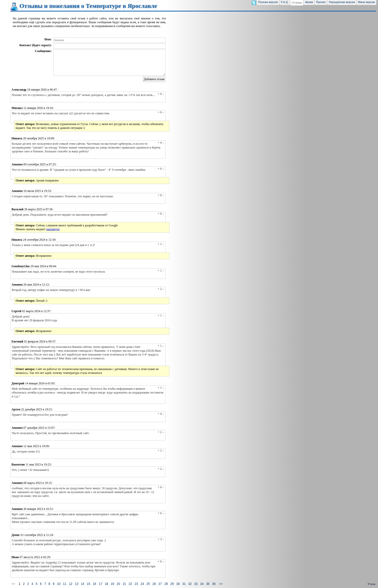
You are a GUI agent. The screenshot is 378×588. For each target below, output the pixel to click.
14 (83, 584)
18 (106, 584)
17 (101, 584)
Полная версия (268, 2)
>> (221, 584)
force (373, 584)
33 (196, 584)
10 (59, 584)
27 (160, 584)
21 (124, 584)
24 (142, 584)
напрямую (53, 229)
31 (184, 584)
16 (94, 584)
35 (208, 584)
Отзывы (297, 3)
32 (190, 584)
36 (214, 584)
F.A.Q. (285, 2)
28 (166, 584)
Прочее (321, 2)
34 (202, 584)
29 (172, 584)
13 (76, 584)
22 (130, 584)
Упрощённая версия (342, 2)
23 (136, 584)
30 (178, 584)
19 (112, 584)
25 (148, 584)
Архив (309, 2)
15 (88, 584)
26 (154, 584)
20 (118, 584)
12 (71, 584)
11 (65, 584)
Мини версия (367, 2)
